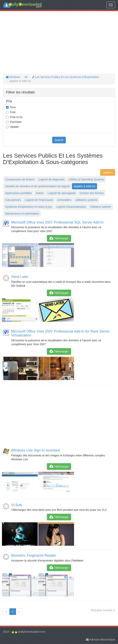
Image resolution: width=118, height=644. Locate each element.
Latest (108, 172)
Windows (13, 77)
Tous (13, 107)
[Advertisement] (59, 42)
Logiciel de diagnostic (52, 179)
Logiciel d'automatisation (71, 207)
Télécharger (59, 238)
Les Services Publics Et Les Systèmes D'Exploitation (65, 77)
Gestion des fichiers (92, 193)
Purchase (16, 122)
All (26, 77)
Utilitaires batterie (100, 207)
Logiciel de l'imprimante (39, 200)
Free (13, 112)
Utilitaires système (86, 200)
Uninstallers (64, 200)
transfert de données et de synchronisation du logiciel (37, 186)
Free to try (16, 117)
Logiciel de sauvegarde (62, 193)
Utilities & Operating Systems (86, 179)
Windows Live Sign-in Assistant (35, 450)
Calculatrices (13, 200)
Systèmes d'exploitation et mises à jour (29, 207)
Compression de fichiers (20, 179)
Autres (40, 193)
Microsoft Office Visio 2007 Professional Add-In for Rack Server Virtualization (60, 333)
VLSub (16, 505)
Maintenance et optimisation (22, 214)
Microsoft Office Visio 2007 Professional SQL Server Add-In (57, 222)
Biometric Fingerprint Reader (34, 555)
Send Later (20, 277)
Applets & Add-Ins (84, 186)
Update (14, 127)
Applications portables (18, 193)
